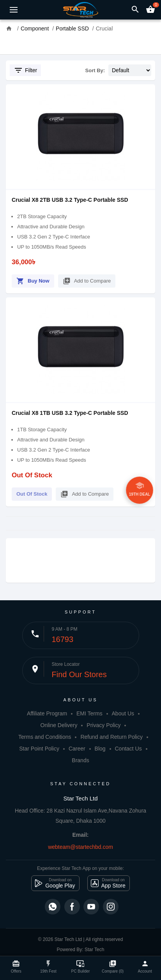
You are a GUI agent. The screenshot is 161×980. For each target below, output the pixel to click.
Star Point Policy (39, 749)
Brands (80, 760)
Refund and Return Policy (111, 737)
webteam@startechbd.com (80, 847)
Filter (25, 70)
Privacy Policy (103, 725)
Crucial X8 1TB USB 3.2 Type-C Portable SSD (70, 413)
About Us (123, 713)
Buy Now (33, 280)
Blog (100, 749)
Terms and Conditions (45, 737)
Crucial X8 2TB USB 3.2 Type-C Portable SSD (70, 200)
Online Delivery (59, 725)
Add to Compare (87, 280)
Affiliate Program (47, 713)
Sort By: (95, 70)
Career (77, 749)
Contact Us (128, 749)
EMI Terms (89, 713)
